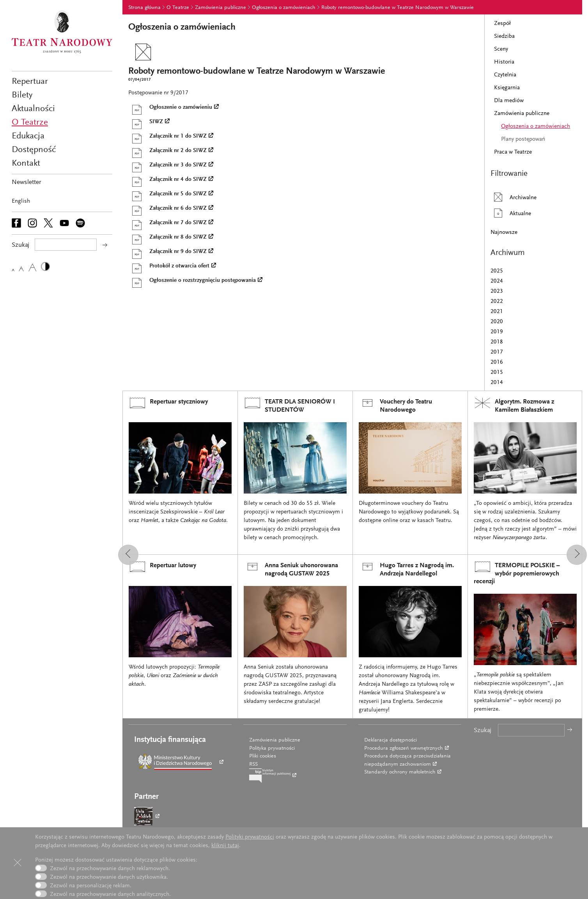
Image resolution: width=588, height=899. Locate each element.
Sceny (501, 49)
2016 (497, 362)
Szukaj (483, 731)
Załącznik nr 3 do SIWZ (167, 165)
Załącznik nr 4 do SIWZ (167, 180)
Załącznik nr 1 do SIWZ (167, 136)
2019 (497, 332)
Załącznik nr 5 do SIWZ (167, 194)
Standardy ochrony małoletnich (400, 772)
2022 (497, 302)
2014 (497, 383)
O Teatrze (30, 123)
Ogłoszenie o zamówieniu (170, 108)
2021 (497, 312)
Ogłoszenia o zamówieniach (284, 8)
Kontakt (26, 164)
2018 (497, 342)
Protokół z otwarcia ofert (169, 266)
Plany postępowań (523, 139)
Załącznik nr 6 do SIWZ (167, 209)
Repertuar (30, 82)
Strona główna (144, 8)
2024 (497, 281)
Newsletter (27, 183)
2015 (497, 373)
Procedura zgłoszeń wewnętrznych (404, 749)
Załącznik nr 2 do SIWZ (167, 151)
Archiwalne (514, 197)
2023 (497, 291)
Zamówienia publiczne (220, 8)
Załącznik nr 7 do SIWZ (167, 223)
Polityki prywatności (250, 837)
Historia (504, 62)
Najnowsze (504, 233)
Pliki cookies (263, 756)
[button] (128, 555)
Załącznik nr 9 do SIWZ (167, 252)
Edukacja (28, 136)
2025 (497, 271)
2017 (497, 352)
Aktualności (33, 109)
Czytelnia (505, 75)
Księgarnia (507, 88)
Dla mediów (509, 101)
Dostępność (34, 150)
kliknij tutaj (225, 846)
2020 (497, 322)
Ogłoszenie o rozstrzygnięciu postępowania (192, 281)
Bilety (22, 95)
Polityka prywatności (272, 749)
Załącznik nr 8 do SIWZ (167, 237)
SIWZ (145, 122)
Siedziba (504, 36)
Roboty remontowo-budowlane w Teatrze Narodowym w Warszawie (398, 8)
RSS (253, 765)
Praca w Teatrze (513, 152)
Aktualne (511, 213)
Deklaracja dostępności (391, 740)
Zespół (502, 24)
